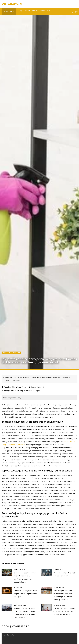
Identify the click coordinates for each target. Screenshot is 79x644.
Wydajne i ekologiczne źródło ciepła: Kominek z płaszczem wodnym (26, 594)
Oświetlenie (15, 353)
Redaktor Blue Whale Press (15, 387)
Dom (5, 353)
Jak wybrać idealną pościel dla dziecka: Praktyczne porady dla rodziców (64, 611)
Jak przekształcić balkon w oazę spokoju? (35, 10)
